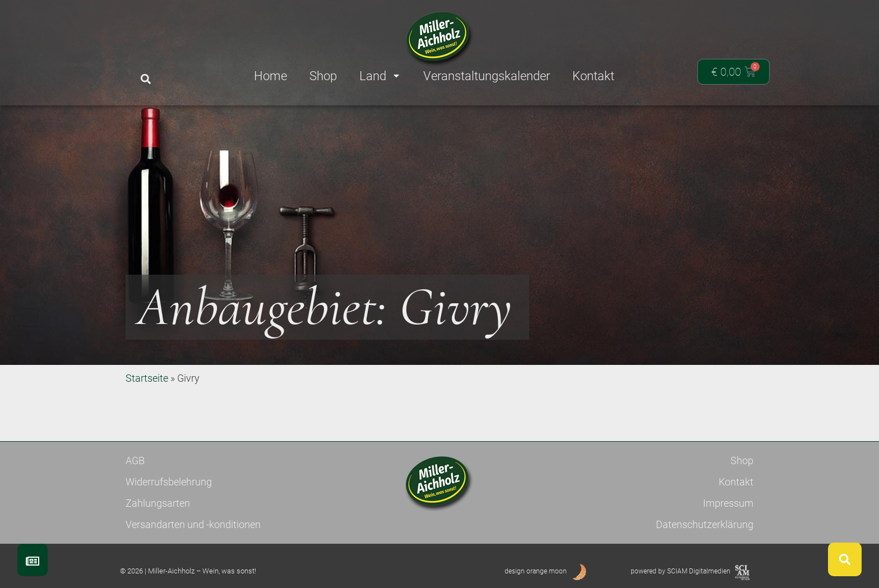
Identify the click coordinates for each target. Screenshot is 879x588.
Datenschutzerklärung (705, 524)
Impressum (728, 503)
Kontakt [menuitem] (593, 76)
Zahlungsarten (158, 503)
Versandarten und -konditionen (193, 524)
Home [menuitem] (270, 76)
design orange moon (536, 571)
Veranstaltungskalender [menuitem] (487, 76)
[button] (145, 79)
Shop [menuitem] (323, 76)
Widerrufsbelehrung (169, 482)
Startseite (147, 378)
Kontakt (736, 482)
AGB (135, 460)
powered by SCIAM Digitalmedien (681, 571)
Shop (742, 460)
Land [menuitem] (380, 76)
